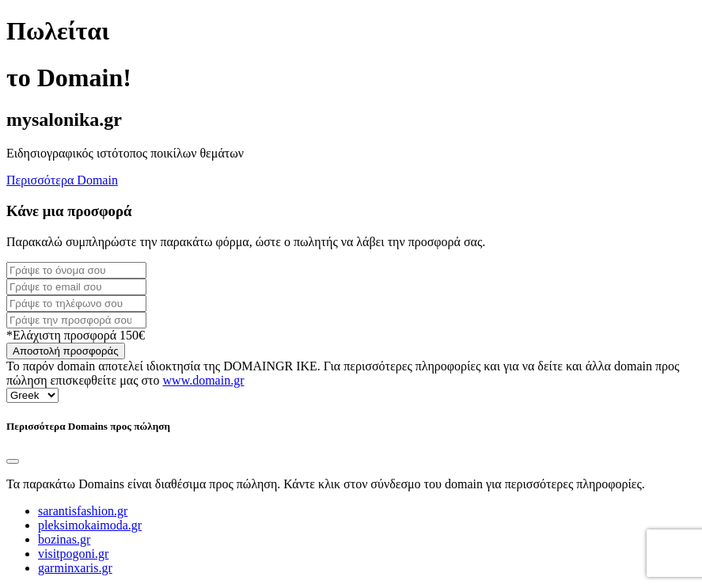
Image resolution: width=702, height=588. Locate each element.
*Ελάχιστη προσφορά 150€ (76, 335)
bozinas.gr (64, 539)
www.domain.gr (204, 380)
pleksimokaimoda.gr (90, 525)
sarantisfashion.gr (83, 511)
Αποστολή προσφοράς (66, 351)
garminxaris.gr (75, 568)
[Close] (13, 461)
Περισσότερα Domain (62, 180)
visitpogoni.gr (73, 554)
